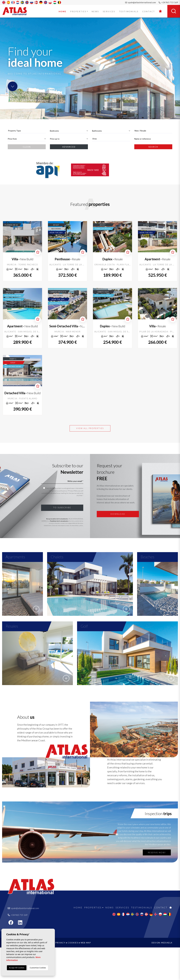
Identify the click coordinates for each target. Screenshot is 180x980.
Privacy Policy (73, 491)
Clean (27, 147)
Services (109, 11)
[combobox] (27, 131)
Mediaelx (167, 975)
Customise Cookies (38, 968)
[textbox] (27, 131)
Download (118, 514)
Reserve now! (157, 885)
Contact (149, 11)
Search (153, 147)
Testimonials (129, 11)
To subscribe (62, 507)
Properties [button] (78, 11)
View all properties (90, 428)
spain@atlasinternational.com (140, 2)
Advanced (69, 147)
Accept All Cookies (17, 968)
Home (63, 11)
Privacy (60, 975)
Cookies (73, 975)
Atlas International (16, 11)
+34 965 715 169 (168, 2)
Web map (86, 975)
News (95, 11)
